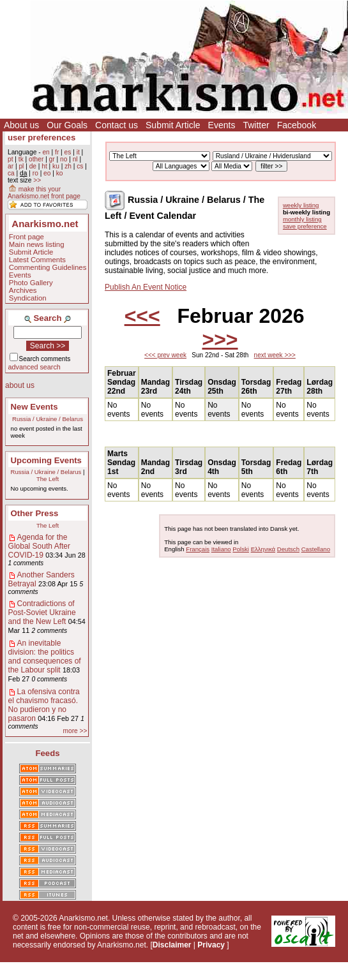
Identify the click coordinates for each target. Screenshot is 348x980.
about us (20, 385)
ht (44, 166)
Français (198, 549)
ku (56, 166)
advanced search (34, 367)
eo (47, 173)
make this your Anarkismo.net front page (44, 193)
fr (57, 152)
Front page (26, 237)
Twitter (256, 125)
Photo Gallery (31, 283)
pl (21, 166)
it (78, 152)
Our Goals (67, 125)
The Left (48, 479)
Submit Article (173, 125)
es (68, 152)
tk (21, 159)
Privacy (211, 945)
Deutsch (288, 549)
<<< (142, 316)
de (33, 166)
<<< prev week (165, 355)
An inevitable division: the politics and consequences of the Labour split (45, 657)
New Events (34, 407)
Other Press (35, 513)
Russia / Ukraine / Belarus (48, 419)
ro (35, 173)
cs (80, 166)
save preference (305, 226)
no (64, 159)
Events (222, 125)
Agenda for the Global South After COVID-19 (39, 546)
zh (68, 166)
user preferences (42, 137)
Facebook (297, 125)
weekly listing (301, 205)
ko (60, 173)
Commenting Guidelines (48, 267)
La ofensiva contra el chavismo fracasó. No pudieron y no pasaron (44, 705)
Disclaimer (172, 945)
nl (75, 159)
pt (11, 159)
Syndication (28, 298)
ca (11, 173)
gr (52, 159)
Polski (241, 549)
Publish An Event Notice (146, 287)
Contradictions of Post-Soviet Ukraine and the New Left (42, 612)
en (46, 152)
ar (11, 166)
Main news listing (37, 244)
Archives (23, 290)
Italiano (221, 549)
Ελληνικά (263, 549)
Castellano (316, 549)
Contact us (117, 125)
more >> (75, 731)
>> (37, 180)
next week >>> (275, 355)
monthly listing (302, 219)
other (36, 159)
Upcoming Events (46, 460)
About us (21, 125)
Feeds (47, 753)
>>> (220, 339)
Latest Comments (37, 260)
